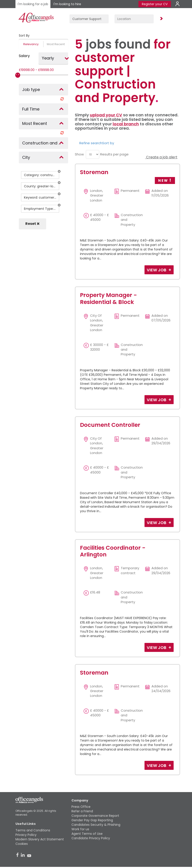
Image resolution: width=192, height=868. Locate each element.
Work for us (80, 829)
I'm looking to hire (67, 4)
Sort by (108, 143)
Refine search (91, 143)
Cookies (22, 844)
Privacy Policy (26, 835)
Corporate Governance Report (95, 816)
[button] (59, 171)
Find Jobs (161, 19)
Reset (32, 224)
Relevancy (31, 44)
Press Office (81, 807)
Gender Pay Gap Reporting (92, 820)
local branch (126, 124)
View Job (157, 270)
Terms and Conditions (33, 830)
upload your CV (106, 115)
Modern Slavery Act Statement (40, 839)
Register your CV (155, 4)
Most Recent (56, 44)
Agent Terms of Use (87, 834)
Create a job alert (161, 157)
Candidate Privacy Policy (91, 838)
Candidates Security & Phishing (96, 825)
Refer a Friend (82, 811)
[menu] (93, 154)
